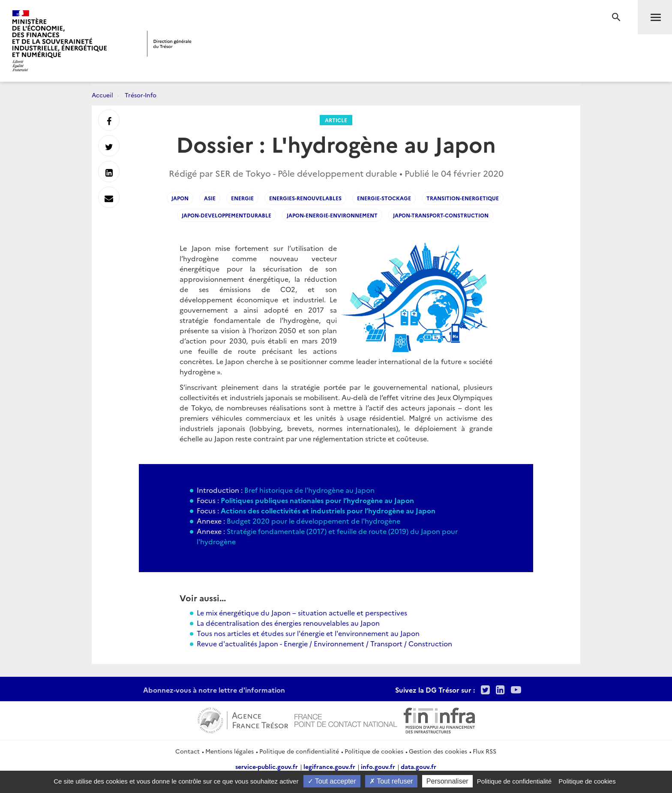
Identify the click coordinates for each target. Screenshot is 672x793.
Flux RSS (484, 751)
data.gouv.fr (418, 766)
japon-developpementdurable (226, 215)
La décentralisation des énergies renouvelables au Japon (288, 623)
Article (336, 120)
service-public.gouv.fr (267, 766)
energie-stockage (384, 198)
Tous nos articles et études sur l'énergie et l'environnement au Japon (308, 633)
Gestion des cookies (438, 751)
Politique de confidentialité (299, 751)
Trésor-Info (141, 95)
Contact (187, 751)
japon (180, 198)
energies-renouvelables (305, 198)
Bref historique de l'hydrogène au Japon (309, 490)
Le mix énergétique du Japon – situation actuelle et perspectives (302, 612)
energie (242, 198)
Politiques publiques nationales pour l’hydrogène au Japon (317, 500)
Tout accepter (332, 781)
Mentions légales (229, 751)
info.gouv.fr (378, 766)
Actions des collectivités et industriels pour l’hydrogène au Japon (328, 510)
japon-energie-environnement (332, 215)
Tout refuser (391, 781)
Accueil (102, 95)
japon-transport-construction (441, 215)
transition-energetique (463, 198)
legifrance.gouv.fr (329, 766)
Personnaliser (447, 781)
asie (210, 198)
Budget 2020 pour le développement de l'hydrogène (313, 521)
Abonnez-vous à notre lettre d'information (214, 690)
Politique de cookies (374, 751)
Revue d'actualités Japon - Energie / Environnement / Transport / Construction (324, 643)
